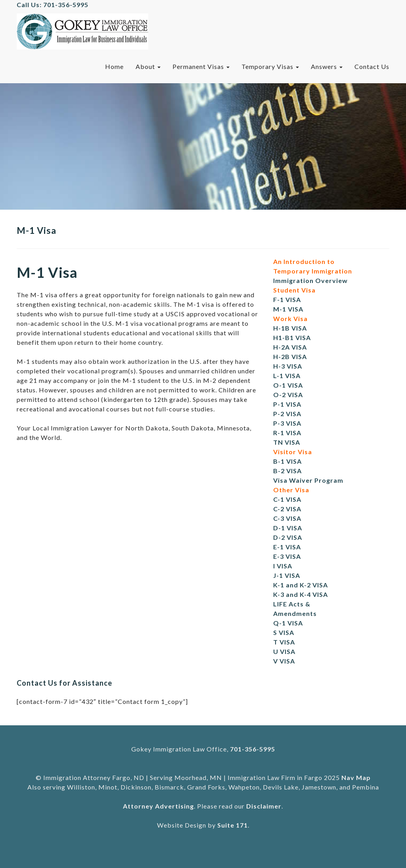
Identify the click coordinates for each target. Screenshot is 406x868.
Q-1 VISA (288, 623)
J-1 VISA (287, 575)
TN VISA (287, 442)
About (148, 66)
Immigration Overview (310, 280)
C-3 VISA (287, 518)
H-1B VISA (290, 328)
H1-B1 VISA (292, 337)
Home (114, 66)
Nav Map (356, 777)
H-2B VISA (290, 357)
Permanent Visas (201, 66)
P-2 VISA (287, 414)
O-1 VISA (288, 385)
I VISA (283, 566)
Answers (327, 66)
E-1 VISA (287, 547)
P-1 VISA (287, 404)
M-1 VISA (288, 309)
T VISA (284, 642)
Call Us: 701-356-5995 (53, 5)
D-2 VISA (288, 537)
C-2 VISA (287, 509)
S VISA (284, 632)
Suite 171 (233, 825)
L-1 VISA (287, 376)
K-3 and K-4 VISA (301, 594)
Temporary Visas (270, 66)
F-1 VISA (287, 299)
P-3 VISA (287, 423)
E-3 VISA (287, 556)
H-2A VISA (290, 347)
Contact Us (372, 66)
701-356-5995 (253, 749)
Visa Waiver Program (308, 480)
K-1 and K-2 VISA (301, 585)
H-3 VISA (288, 366)
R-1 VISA (287, 433)
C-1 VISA (287, 499)
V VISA (284, 661)
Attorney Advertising (158, 806)
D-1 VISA (288, 528)
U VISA (284, 651)
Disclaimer (264, 806)
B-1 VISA (287, 461)
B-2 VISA (287, 471)
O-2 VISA (288, 395)
